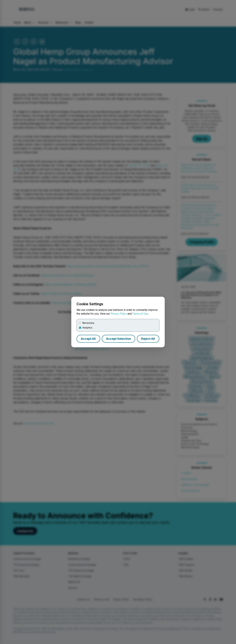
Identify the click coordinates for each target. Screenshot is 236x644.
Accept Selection (118, 339)
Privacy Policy (119, 314)
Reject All (148, 339)
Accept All (88, 339)
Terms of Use (140, 314)
